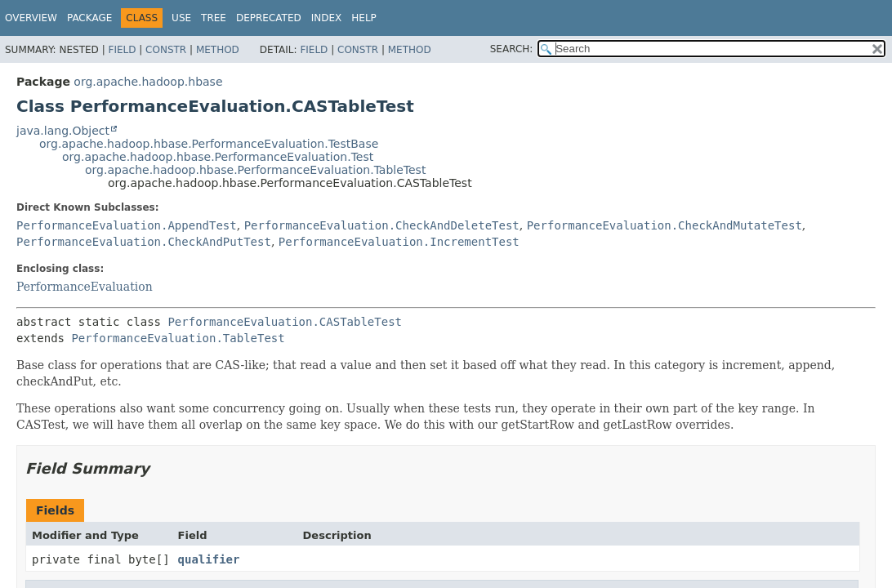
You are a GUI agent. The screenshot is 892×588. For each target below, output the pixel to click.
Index (327, 18)
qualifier (209, 559)
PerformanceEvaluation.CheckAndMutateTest (665, 225)
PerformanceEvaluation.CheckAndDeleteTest (382, 225)
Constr (166, 50)
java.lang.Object (63, 131)
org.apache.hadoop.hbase (148, 82)
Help (364, 18)
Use (181, 18)
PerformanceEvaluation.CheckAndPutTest (144, 242)
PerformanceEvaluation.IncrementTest (399, 242)
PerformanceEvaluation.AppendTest (127, 225)
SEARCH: (512, 49)
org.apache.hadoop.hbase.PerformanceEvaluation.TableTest (255, 170)
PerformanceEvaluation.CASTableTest (285, 322)
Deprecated (269, 18)
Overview (31, 18)
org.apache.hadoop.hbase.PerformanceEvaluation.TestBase (209, 144)
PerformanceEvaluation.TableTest (178, 338)
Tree (214, 18)
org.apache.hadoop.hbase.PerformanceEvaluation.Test (218, 157)
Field (122, 50)
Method (218, 50)
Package (89, 18)
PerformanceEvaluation (85, 287)
